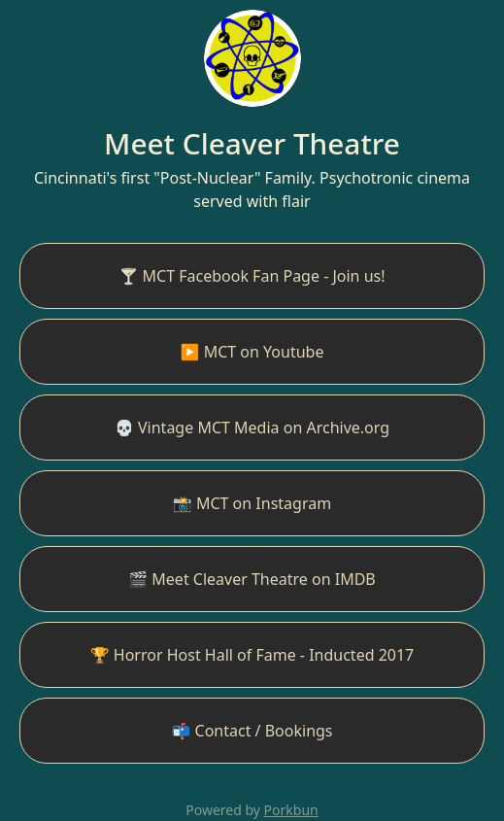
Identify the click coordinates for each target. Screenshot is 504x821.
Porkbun (291, 810)
